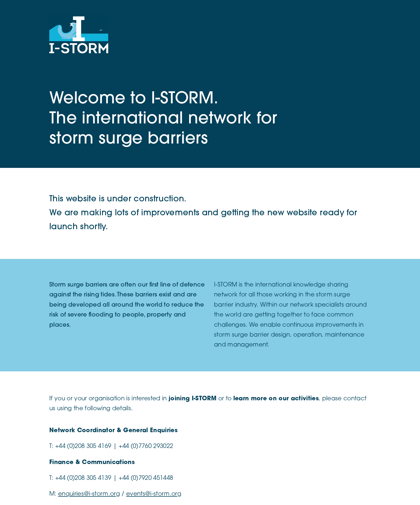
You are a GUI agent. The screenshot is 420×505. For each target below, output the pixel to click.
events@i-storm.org (154, 494)
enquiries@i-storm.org (89, 494)
